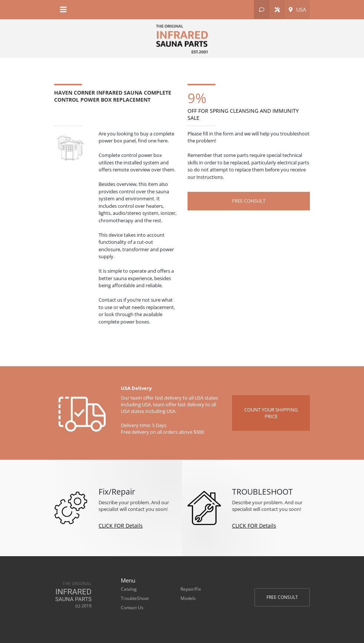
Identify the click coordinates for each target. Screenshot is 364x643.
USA (297, 9)
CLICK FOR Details (121, 526)
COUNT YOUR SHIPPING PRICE (271, 413)
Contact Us (132, 608)
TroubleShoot (135, 598)
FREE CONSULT (282, 597)
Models (188, 598)
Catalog (129, 589)
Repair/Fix (191, 589)
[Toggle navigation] (63, 10)
